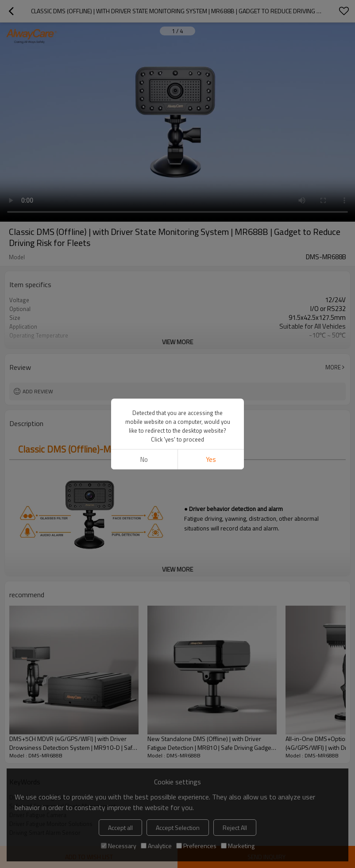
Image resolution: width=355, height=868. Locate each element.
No (144, 459)
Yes (211, 459)
